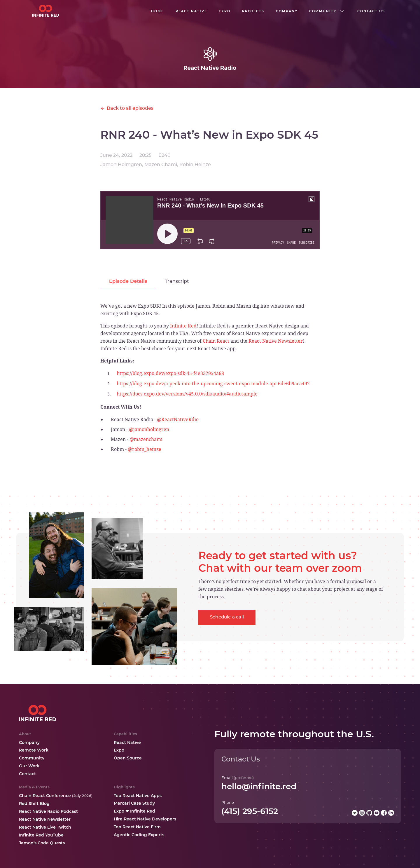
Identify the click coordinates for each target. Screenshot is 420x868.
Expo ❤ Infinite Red (134, 811)
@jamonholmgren (149, 429)
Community (32, 758)
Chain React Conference (56, 796)
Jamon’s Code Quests (42, 843)
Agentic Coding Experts (139, 835)
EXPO (225, 11)
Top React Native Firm (137, 827)
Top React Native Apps (138, 796)
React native (191, 11)
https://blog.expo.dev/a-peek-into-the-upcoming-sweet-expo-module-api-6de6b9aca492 (213, 384)
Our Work (29, 766)
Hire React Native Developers (145, 819)
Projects (253, 11)
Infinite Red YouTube (41, 835)
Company (29, 742)
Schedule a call (227, 617)
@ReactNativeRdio (178, 419)
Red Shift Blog (34, 803)
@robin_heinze (145, 449)
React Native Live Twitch (45, 827)
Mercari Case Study (134, 803)
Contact (27, 774)
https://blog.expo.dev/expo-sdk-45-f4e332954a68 (170, 373)
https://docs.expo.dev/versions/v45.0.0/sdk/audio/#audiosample (187, 394)
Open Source (128, 758)
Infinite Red (183, 326)
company (287, 11)
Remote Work (34, 750)
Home (157, 11)
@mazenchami (146, 439)
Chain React (216, 341)
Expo (119, 750)
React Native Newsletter (276, 341)
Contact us (371, 11)
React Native (127, 742)
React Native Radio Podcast (48, 811)
